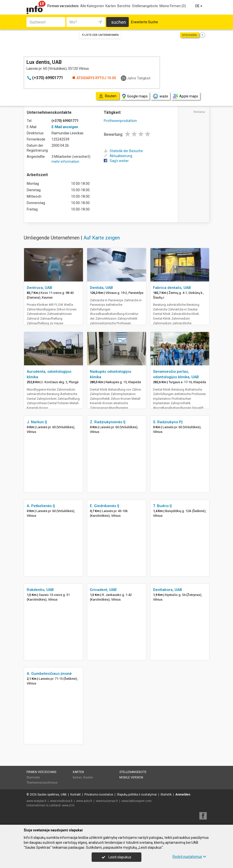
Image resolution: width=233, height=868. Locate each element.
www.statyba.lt (36, 801)
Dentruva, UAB (39, 288)
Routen (88, 777)
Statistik (166, 795)
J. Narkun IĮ (37, 422)
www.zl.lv (68, 805)
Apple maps (185, 96)
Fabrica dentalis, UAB (172, 288)
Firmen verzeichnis (63, 6)
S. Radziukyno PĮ (168, 422)
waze (160, 96)
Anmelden (183, 795)
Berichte (124, 6)
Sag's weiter (116, 161)
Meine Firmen (173, 6)
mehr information (65, 162)
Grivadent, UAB (103, 590)
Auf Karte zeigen (102, 238)
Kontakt (76, 795)
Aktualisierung (118, 156)
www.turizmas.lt (107, 801)
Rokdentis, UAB (40, 590)
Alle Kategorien (92, 6)
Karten (111, 6)
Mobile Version (131, 777)
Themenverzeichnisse (42, 783)
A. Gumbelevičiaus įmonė (49, 674)
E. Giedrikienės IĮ (104, 506)
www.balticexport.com (137, 801)
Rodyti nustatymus (189, 857)
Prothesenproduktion (120, 121)
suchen (119, 22)
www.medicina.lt (61, 801)
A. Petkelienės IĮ (41, 506)
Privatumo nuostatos (99, 795)
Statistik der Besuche (123, 151)
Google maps (135, 96)
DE (199, 6)
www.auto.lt (84, 801)
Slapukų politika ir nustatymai (137, 795)
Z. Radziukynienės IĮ (108, 422)
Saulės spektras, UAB (52, 795)
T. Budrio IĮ (162, 506)
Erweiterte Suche (144, 22)
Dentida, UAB (101, 288)
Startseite (33, 777)
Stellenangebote (145, 6)
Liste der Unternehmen (100, 35)
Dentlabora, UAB (168, 590)
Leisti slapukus (116, 857)
